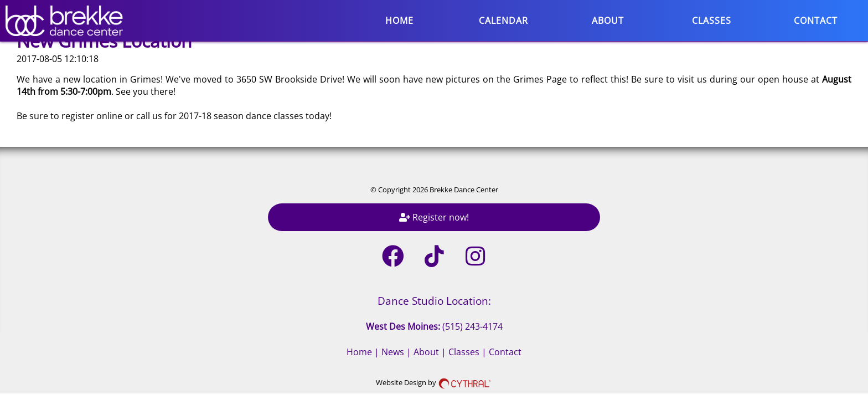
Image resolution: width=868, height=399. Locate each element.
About (608, 21)
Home (399, 21)
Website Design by (434, 382)
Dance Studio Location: (434, 301)
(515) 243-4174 (472, 326)
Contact (816, 21)
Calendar (503, 21)
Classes (712, 21)
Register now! (434, 217)
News (393, 352)
